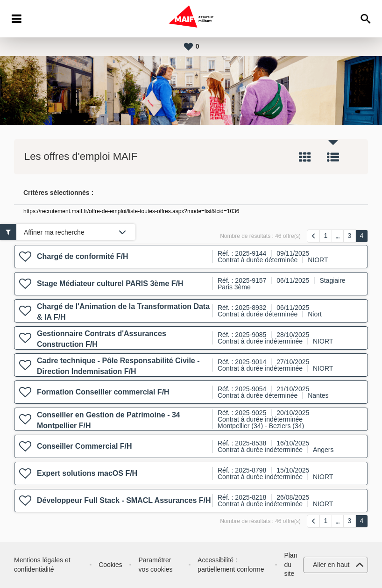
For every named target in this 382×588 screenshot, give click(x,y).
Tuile (305, 157)
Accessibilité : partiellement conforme (231, 565)
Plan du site (290, 564)
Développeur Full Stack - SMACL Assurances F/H (124, 500)
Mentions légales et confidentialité (42, 565)
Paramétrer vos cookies (155, 565)
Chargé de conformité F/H (83, 256)
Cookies (110, 565)
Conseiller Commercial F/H (85, 446)
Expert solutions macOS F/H (87, 473)
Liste (333, 157)
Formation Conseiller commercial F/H (103, 392)
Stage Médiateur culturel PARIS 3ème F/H (110, 283)
